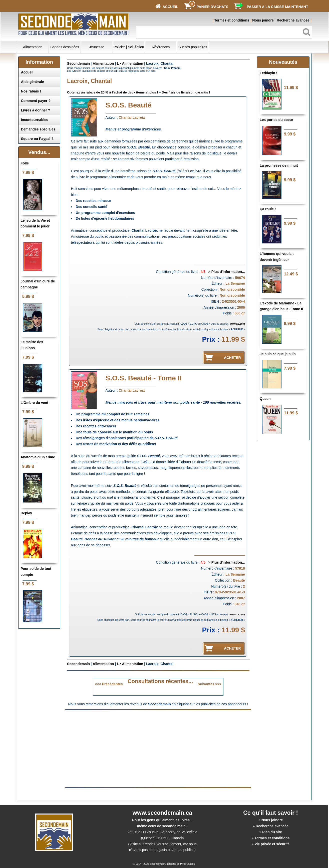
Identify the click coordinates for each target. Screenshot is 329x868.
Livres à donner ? (36, 110)
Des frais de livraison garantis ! (186, 92)
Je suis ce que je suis (278, 354)
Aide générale (33, 82)
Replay (26, 513)
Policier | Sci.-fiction (129, 47)
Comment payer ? (36, 101)
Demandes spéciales (38, 129)
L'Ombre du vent (34, 403)
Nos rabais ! (31, 91)
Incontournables (35, 120)
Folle (25, 163)
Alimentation (33, 47)
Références (161, 47)
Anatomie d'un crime (38, 457)
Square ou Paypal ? (37, 139)
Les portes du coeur (276, 120)
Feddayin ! (268, 73)
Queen (265, 399)
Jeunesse (97, 47)
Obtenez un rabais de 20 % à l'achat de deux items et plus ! (113, 92)
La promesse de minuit (279, 165)
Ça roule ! (268, 209)
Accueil (27, 72)
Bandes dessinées (65, 47)
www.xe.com (237, 324)
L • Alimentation (130, 63)
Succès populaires (193, 47)
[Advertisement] (116, 748)
